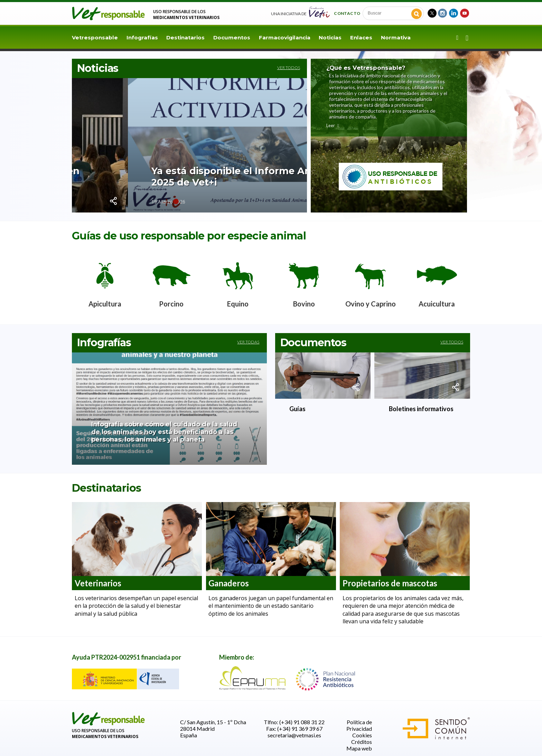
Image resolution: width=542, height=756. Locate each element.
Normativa (396, 37)
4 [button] (203, 201)
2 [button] (185, 201)
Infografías (142, 37)
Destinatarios (185, 37)
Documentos (232, 37)
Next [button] (291, 129)
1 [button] (176, 201)
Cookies (362, 735)
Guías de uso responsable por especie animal (189, 236)
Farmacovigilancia (285, 37)
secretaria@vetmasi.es (294, 735)
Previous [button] (88, 129)
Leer (333, 125)
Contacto (347, 13)
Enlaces (361, 37)
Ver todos (289, 68)
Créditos (362, 742)
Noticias (330, 37)
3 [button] (194, 201)
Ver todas (248, 342)
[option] (105, 282)
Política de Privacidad (359, 725)
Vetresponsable (95, 37)
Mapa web (359, 748)
